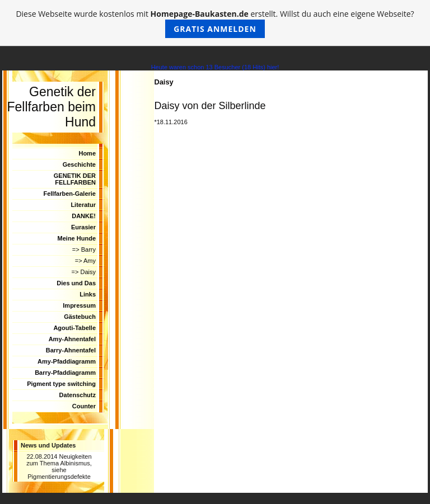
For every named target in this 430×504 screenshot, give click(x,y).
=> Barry (84, 249)
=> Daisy (84, 272)
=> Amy (85, 261)
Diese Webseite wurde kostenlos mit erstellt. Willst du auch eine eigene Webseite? (215, 23)
